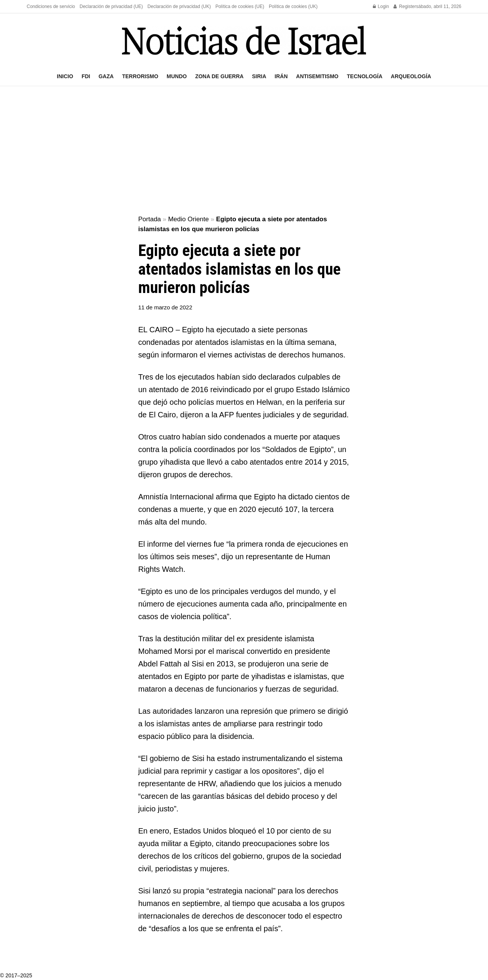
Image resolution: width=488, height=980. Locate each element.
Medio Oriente (189, 219)
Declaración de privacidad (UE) (111, 6)
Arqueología (411, 76)
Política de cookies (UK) (293, 6)
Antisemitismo (317, 76)
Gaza (106, 76)
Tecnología (365, 76)
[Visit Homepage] (244, 40)
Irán (281, 76)
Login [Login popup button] (381, 6)
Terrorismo (140, 76)
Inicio (65, 76)
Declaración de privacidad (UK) (179, 6)
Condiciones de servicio (51, 6)
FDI (86, 76)
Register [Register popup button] (405, 6)
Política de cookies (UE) (240, 6)
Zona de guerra (219, 76)
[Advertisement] (244, 151)
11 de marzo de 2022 (165, 307)
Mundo (177, 76)
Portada (150, 219)
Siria (259, 76)
